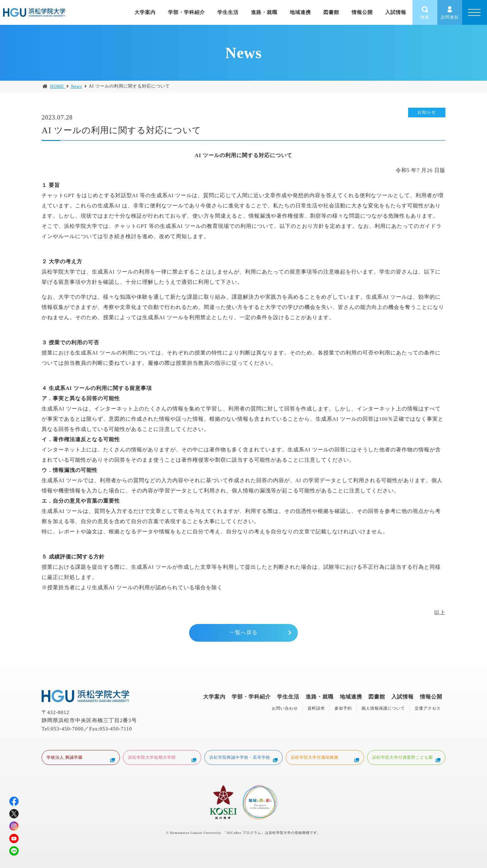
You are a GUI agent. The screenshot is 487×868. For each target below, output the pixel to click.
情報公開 (362, 12)
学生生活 (228, 12)
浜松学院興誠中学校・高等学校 (243, 758)
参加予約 (343, 708)
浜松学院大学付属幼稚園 (325, 758)
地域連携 (300, 12)
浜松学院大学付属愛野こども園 (406, 758)
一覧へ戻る (243, 633)
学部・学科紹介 (187, 12)
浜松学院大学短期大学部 (162, 758)
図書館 (331, 12)
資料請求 (316, 708)
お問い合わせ (285, 708)
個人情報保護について (383, 708)
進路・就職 (264, 12)
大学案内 (145, 12)
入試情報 (396, 12)
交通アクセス (428, 708)
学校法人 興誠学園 (81, 758)
